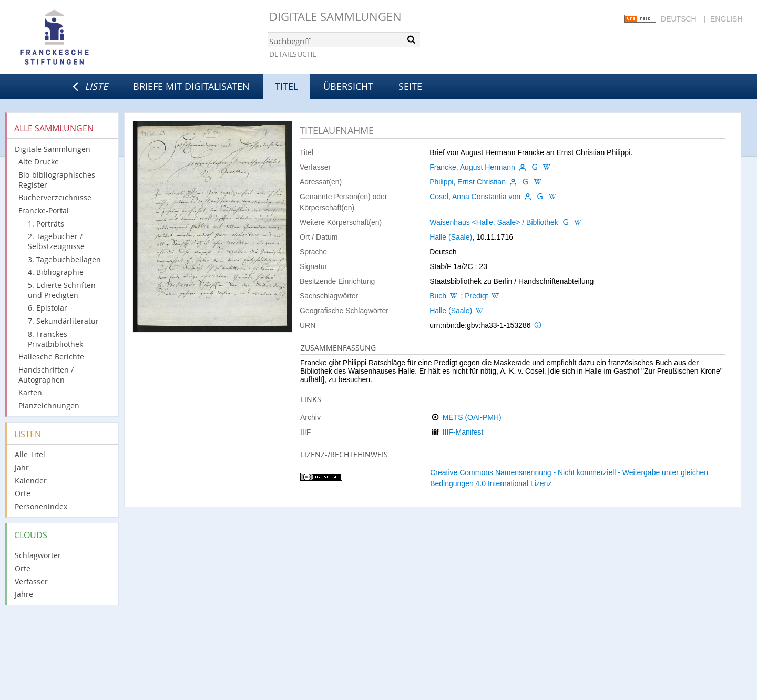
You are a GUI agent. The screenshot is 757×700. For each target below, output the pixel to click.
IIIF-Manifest (463, 432)
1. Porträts (46, 224)
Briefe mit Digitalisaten (191, 86)
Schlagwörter (38, 555)
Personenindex (41, 506)
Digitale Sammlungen (335, 17)
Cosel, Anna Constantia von (475, 197)
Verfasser (31, 581)
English (726, 19)
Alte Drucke (39, 162)
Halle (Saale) (451, 237)
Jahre (24, 594)
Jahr (22, 467)
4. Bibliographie (56, 272)
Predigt (476, 296)
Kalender (31, 481)
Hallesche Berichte (51, 357)
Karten (30, 392)
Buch (438, 296)
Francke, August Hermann (472, 167)
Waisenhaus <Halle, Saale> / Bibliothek (494, 222)
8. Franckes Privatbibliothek (55, 339)
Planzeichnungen (49, 405)
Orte (23, 493)
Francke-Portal (44, 210)
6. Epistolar (48, 308)
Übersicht (348, 86)
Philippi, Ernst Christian (468, 182)
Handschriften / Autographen (46, 375)
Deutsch (679, 19)
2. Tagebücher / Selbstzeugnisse (56, 241)
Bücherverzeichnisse (55, 197)
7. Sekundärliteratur (63, 321)
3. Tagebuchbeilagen (64, 259)
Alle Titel (30, 454)
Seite (410, 86)
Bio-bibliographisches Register (57, 180)
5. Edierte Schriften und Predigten (62, 290)
